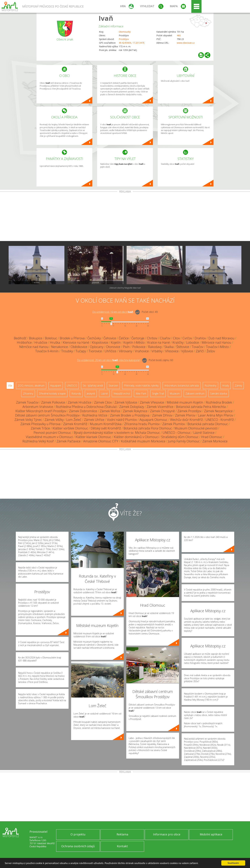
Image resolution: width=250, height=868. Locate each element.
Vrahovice (142, 351)
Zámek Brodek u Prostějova (130, 415)
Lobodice (193, 342)
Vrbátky (157, 351)
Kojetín (116, 342)
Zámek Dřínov (162, 415)
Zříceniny (28, 393)
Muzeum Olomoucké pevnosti (196, 428)
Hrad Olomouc (212, 437)
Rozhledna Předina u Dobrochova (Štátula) (86, 407)
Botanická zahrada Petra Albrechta (201, 407)
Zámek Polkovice (53, 402)
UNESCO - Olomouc (177, 433)
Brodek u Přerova (72, 338)
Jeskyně (91, 393)
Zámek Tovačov (27, 402)
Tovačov (198, 347)
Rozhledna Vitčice (95, 415)
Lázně (104, 393)
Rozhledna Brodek (219, 402)
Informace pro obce (167, 834)
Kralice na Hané (159, 342)
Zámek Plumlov (174, 424)
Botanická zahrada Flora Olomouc (148, 428)
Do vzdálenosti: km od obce (113, 312)
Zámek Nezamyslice (218, 411)
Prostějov (124, 39)
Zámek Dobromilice (83, 411)
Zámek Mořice (110, 411)
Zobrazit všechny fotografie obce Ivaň (125, 288)
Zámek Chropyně (162, 411)
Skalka (169, 347)
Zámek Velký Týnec (28, 420)
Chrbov (152, 338)
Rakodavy (155, 347)
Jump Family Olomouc (184, 441)
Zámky (238, 386)
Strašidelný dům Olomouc (180, 437)
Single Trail (158, 393)
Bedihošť (20, 338)
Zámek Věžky (54, 420)
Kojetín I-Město (134, 342)
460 (179, 35)
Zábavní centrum (195, 393)
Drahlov (200, 338)
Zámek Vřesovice (152, 402)
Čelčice (124, 338)
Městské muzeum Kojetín (185, 402)
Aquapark (56, 386)
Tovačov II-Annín (47, 351)
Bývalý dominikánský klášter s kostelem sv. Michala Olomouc (117, 433)
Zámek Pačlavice (69, 441)
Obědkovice (79, 347)
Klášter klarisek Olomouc (93, 437)
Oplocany (97, 347)
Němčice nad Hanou (34, 347)
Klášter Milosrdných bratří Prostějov (41, 411)
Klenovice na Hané (76, 342)
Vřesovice (172, 351)
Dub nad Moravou (221, 338)
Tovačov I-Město (217, 347)
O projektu (78, 834)
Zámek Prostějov (189, 411)
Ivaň (106, 18)
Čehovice (110, 338)
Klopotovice (100, 342)
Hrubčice (41, 342)
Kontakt (122, 846)
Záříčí (200, 351)
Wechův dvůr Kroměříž (186, 420)
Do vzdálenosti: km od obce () (109, 360)
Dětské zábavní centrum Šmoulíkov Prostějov (47, 415)
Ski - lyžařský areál (93, 386)
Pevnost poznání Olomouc (52, 433)
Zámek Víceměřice (160, 407)
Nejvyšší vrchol (122, 393)
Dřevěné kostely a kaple (52, 393)
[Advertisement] (125, 217)
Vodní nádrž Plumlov (122, 420)
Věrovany (126, 351)
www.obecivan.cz (186, 43)
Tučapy (81, 351)
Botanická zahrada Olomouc (208, 424)
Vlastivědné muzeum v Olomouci (49, 437)
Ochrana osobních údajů (78, 846)
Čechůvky (94, 338)
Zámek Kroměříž (75, 424)
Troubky (67, 351)
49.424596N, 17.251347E (132, 43)
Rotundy (76, 393)
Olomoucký (125, 32)
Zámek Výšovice (126, 402)
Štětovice (183, 347)
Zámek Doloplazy (132, 407)
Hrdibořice (24, 342)
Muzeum (175, 393)
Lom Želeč (74, 420)
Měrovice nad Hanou (216, 342)
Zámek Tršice (40, 428)
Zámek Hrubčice (80, 402)
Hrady (226, 386)
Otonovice (113, 347)
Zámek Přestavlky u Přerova (40, 424)
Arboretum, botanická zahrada (182, 386)
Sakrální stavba (219, 393)
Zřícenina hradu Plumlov (142, 424)
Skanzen (113, 386)
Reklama (122, 834)
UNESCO (72, 386)
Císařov (165, 338)
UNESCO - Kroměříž (220, 420)
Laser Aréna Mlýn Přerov (216, 415)
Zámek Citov (103, 402)
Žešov (211, 351)
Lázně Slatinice (204, 433)
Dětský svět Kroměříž (106, 428)
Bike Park (141, 393)
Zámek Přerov (185, 415)
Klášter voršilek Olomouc (70, 428)
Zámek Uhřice (94, 420)
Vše (10, 386)
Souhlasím (233, 863)
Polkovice (139, 347)
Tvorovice (95, 351)
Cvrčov (187, 338)
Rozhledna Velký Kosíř (38, 441)
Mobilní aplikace (211, 834)
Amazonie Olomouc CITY (101, 441)
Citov (176, 338)
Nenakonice (60, 347)
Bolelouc (51, 338)
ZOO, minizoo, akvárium (31, 386)
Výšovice (187, 351)
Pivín (126, 347)
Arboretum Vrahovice (38, 407)
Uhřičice (110, 351)
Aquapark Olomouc (153, 420)
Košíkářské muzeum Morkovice (143, 441)
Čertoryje (138, 338)
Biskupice (36, 338)
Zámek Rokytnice (135, 411)
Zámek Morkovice (215, 441)
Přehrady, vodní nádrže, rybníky (141, 386)
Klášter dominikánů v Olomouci (136, 437)
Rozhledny (210, 386)
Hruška (55, 342)
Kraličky (178, 342)
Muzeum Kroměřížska (106, 424)
